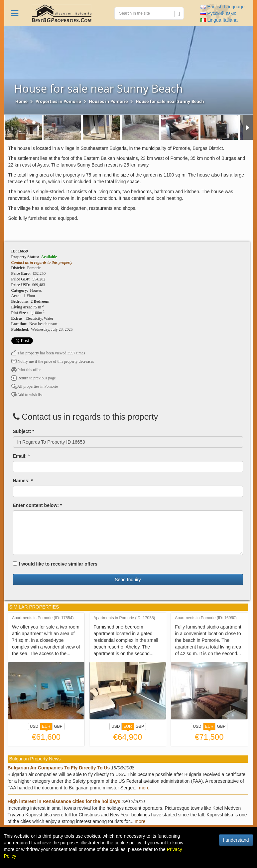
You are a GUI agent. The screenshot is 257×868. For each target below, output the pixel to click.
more (144, 788)
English (222, 7)
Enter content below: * (38, 505)
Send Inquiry (128, 580)
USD (34, 726)
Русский (218, 13)
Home (21, 101)
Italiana (219, 20)
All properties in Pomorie (35, 386)
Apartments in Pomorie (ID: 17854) (43, 618)
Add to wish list (27, 395)
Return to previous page (34, 378)
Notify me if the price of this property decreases (53, 361)
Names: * (23, 481)
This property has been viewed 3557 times (48, 353)
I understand (236, 840)
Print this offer (26, 370)
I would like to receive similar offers (55, 564)
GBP (58, 726)
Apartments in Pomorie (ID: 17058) (124, 618)
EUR (46, 727)
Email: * (21, 456)
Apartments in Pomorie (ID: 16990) (206, 618)
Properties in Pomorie (58, 101)
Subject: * (24, 431)
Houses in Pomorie (108, 101)
